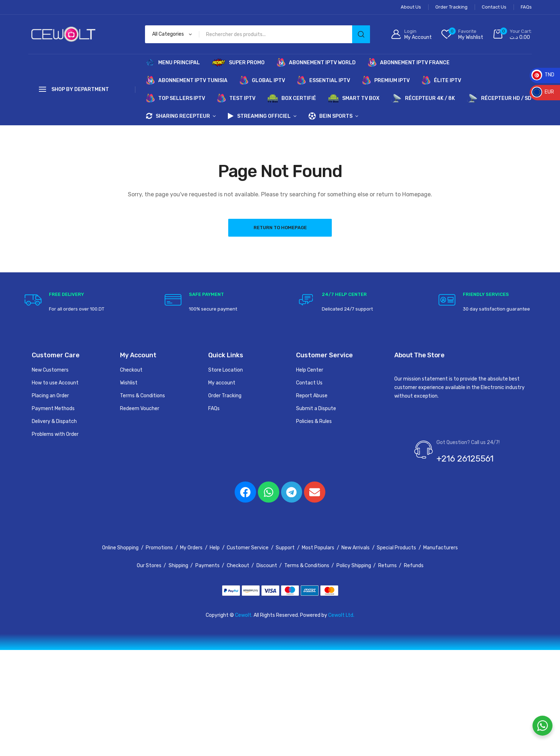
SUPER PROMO (238, 62)
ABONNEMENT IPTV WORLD (316, 62)
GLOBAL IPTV (262, 80)
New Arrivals (356, 548)
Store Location (226, 370)
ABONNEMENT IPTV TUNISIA (187, 80)
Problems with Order (55, 434)
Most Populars (318, 548)
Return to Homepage (280, 228)
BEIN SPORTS (331, 116)
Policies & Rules (314, 421)
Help (215, 548)
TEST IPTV (236, 98)
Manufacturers (441, 548)
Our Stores (149, 566)
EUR (543, 92)
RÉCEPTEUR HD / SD (499, 98)
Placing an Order (50, 396)
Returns (387, 566)
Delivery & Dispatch (54, 421)
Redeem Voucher (140, 409)
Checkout (131, 370)
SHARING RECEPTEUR (178, 116)
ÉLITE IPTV (441, 80)
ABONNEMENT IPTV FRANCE (409, 62)
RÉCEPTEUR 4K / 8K (423, 98)
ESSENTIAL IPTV (324, 80)
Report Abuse (312, 396)
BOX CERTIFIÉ (292, 98)
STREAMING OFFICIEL (259, 116)
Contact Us (309, 383)
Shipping (178, 566)
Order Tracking (225, 396)
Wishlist (129, 383)
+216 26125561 (465, 459)
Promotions (159, 548)
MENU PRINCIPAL (173, 62)
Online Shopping (120, 548)
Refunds (414, 566)
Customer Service (248, 548)
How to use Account (55, 383)
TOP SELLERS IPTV (176, 98)
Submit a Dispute (316, 409)
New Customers (50, 370)
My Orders (191, 548)
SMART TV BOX (354, 98)
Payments (207, 566)
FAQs (214, 409)
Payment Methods (53, 409)
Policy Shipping (354, 566)
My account (222, 383)
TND (543, 75)
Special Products (396, 548)
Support (285, 548)
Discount (267, 566)
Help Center (310, 370)
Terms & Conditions (142, 396)
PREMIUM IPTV (386, 80)
